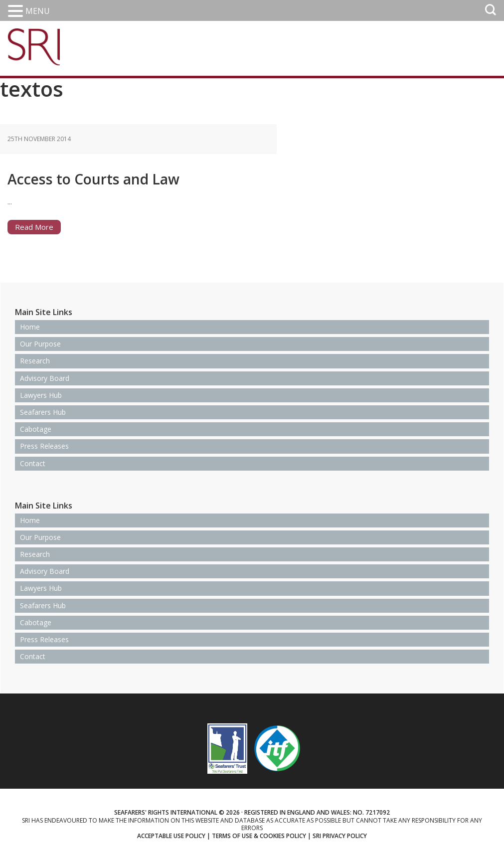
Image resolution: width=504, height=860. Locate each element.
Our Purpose (40, 344)
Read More (34, 227)
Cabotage (36, 429)
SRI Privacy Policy (340, 836)
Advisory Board (45, 378)
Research (35, 361)
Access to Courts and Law (135, 176)
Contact (33, 463)
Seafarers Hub (43, 412)
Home (30, 327)
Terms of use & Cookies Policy (259, 836)
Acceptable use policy (171, 836)
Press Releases (44, 446)
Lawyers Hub (41, 395)
